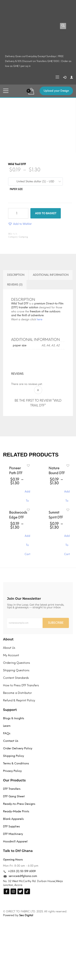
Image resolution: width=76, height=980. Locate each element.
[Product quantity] (18, 213)
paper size (16, 189)
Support (10, 710)
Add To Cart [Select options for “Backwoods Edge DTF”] (27, 538)
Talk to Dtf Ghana (18, 851)
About (8, 639)
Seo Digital (26, 915)
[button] (20, 224)
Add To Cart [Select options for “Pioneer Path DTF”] (27, 494)
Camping (23, 237)
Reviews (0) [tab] (15, 285)
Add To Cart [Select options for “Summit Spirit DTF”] (67, 538)
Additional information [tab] (51, 275)
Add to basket (46, 213)
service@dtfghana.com (23, 876)
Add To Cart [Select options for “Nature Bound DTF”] (67, 494)
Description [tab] (16, 275)
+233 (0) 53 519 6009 (22, 871)
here (40, 319)
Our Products (14, 780)
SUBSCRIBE (56, 623)
